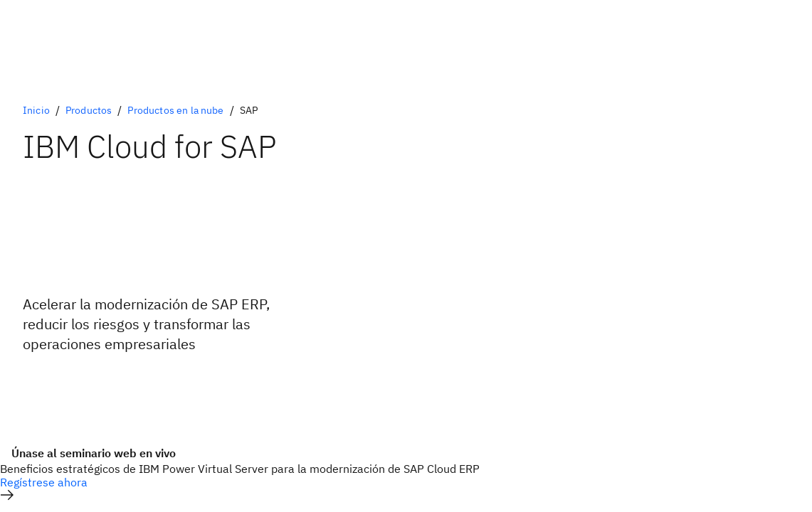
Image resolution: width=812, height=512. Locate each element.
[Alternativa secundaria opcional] (74, 394)
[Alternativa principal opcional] (74, 383)
